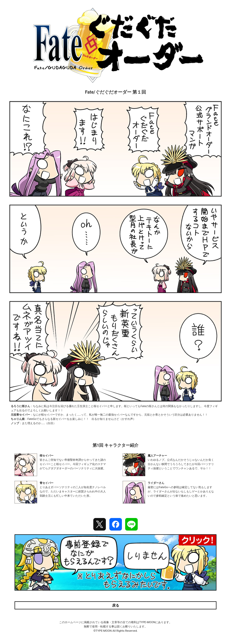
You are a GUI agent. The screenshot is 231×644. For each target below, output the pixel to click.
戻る (116, 605)
